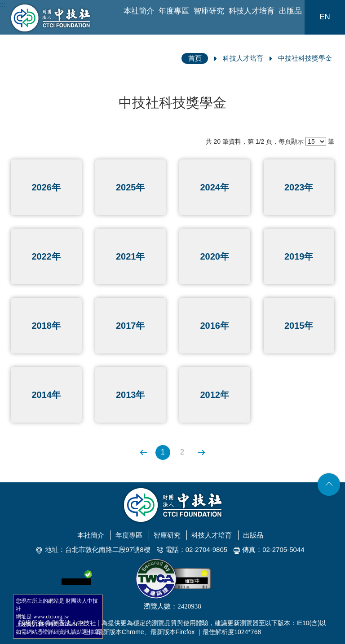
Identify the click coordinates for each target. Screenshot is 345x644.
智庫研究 (209, 11)
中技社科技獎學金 (305, 58)
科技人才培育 (252, 11)
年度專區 (174, 11)
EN (325, 17)
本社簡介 (139, 11)
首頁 (195, 58)
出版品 (290, 11)
